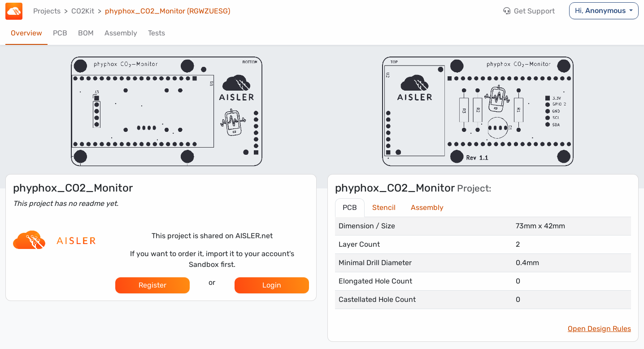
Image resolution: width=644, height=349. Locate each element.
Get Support (529, 11)
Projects (47, 11)
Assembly (121, 33)
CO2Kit (83, 11)
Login (272, 285)
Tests (157, 33)
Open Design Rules (599, 329)
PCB (60, 33)
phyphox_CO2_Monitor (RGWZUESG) (168, 11)
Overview (26, 33)
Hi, (601, 11)
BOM (86, 33)
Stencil (384, 207)
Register (152, 285)
